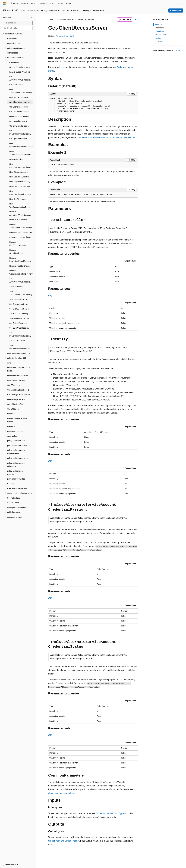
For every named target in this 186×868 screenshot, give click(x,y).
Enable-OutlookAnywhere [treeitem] (20, 72)
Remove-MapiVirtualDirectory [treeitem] (18, 244)
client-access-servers (86, 19)
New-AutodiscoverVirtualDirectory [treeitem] (21, 166)
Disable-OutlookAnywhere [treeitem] (20, 67)
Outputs (159, 41)
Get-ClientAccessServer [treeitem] (20, 102)
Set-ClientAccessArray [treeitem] (18, 299)
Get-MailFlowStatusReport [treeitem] (18, 390)
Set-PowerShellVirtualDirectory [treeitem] (20, 334)
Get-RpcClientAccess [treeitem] (18, 139)
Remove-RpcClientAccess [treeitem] (20, 266)
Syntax (158, 24)
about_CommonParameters (61, 793)
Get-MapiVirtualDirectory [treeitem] (19, 116)
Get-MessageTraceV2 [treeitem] (16, 399)
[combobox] (18, 23)
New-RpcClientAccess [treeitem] (18, 199)
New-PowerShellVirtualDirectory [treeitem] (20, 193)
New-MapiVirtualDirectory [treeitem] (20, 182)
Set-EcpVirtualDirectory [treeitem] (19, 314)
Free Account (176, 10)
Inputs (158, 38)
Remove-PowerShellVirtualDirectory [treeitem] (20, 260)
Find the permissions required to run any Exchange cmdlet (109, 137)
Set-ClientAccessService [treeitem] (19, 309)
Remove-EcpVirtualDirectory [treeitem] (21, 237)
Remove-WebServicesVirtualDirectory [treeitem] (21, 272)
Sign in (180, 3)
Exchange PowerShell (65, 36)
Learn (51, 19)
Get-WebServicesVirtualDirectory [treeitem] (21, 145)
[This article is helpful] (176, 50)
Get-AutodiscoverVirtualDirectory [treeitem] (21, 91)
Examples (160, 31)
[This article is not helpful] (179, 50)
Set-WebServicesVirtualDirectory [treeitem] (21, 347)
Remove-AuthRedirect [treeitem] (18, 220)
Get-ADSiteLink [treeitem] (14, 385)
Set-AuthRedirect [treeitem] (16, 287)
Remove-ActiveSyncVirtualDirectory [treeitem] (20, 213)
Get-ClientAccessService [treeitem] (19, 107)
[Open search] (174, 4)
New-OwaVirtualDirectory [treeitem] (20, 186)
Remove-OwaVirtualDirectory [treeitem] (17, 252)
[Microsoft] (5, 4)
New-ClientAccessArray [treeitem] (19, 172)
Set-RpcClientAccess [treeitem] (18, 341)
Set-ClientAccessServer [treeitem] (19, 304)
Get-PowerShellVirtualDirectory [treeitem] (20, 132)
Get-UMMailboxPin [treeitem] (15, 404)
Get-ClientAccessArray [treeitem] (19, 97)
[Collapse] (32, 17)
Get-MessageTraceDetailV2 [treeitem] (18, 395)
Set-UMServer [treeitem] (13, 503)
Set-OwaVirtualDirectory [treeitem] (19, 328)
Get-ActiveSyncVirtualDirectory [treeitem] (20, 78)
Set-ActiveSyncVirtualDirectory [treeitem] (20, 280)
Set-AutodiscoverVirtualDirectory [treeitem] (21, 293)
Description (159, 28)
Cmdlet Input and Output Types (110, 813)
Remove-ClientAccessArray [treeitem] (21, 233)
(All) (51, 295)
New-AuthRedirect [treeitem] (17, 159)
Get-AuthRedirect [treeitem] (16, 85)
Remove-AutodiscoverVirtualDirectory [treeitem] (21, 226)
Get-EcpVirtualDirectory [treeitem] (19, 112)
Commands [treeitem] (12, 39)
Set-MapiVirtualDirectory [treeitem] (19, 318)
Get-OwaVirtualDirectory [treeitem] (19, 126)
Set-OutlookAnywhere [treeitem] (18, 323)
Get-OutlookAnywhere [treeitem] (18, 121)
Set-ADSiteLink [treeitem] (13, 498)
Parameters (160, 35)
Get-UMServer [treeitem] (13, 409)
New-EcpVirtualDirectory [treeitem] (19, 177)
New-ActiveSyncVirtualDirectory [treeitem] (20, 153)
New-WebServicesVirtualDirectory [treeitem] (21, 205)
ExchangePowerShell (65, 19)
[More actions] (135, 20)
